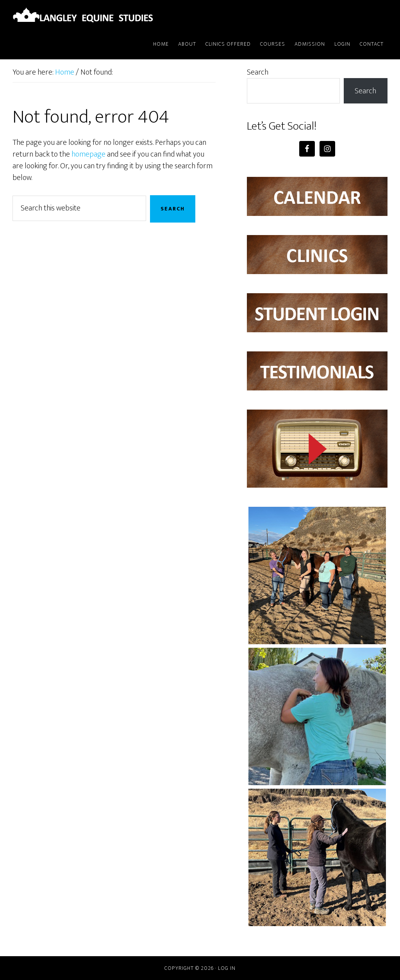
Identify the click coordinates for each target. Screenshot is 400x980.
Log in (227, 968)
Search (258, 72)
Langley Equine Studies (83, 15)
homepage (88, 154)
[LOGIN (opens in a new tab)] (342, 45)
